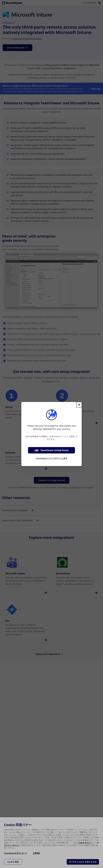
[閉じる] (79, 405)
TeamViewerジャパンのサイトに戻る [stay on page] (52, 458)
